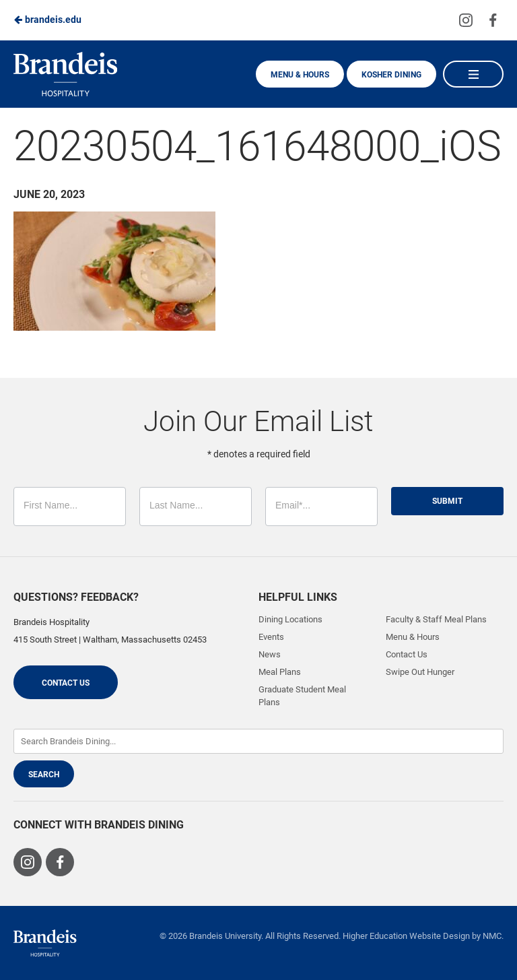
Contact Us (66, 683)
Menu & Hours (300, 75)
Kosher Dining (391, 75)
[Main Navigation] (473, 74)
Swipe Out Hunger (420, 672)
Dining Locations (290, 619)
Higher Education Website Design (406, 936)
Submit (447, 501)
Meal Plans (280, 672)
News (270, 654)
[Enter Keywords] (258, 741)
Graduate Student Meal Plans (302, 695)
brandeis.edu (47, 20)
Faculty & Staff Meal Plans (436, 619)
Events (271, 637)
